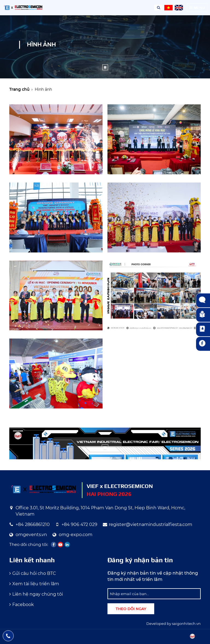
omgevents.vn (31, 535)
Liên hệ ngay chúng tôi (38, 594)
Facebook (23, 605)
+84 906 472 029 (79, 524)
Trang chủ (19, 89)
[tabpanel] (105, 47)
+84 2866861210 (33, 524)
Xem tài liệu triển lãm (36, 584)
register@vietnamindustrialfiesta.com (151, 524)
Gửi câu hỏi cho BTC (34, 573)
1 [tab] (105, 67)
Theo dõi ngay (131, 609)
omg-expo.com (76, 535)
